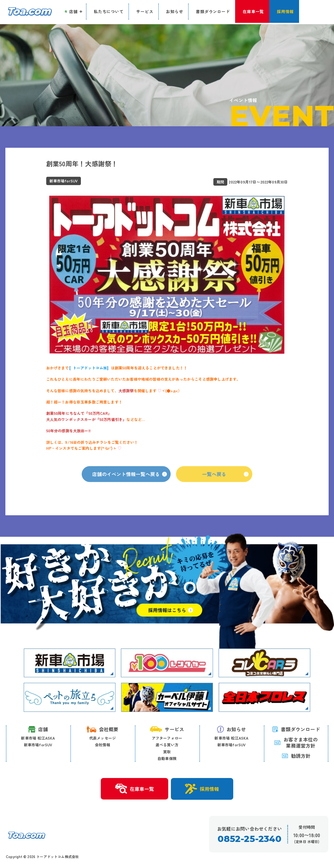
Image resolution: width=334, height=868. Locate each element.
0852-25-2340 (249, 839)
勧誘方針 (296, 756)
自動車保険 (167, 759)
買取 (167, 752)
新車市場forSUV (38, 745)
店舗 (38, 729)
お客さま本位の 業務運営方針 (296, 743)
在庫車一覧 (134, 789)
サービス (167, 729)
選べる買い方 (167, 745)
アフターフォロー (167, 738)
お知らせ (232, 729)
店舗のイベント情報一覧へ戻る (130, 482)
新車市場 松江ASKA (38, 738)
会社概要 (103, 729)
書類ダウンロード (296, 729)
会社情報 (103, 745)
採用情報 (202, 789)
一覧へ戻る (226, 482)
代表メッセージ (103, 738)
